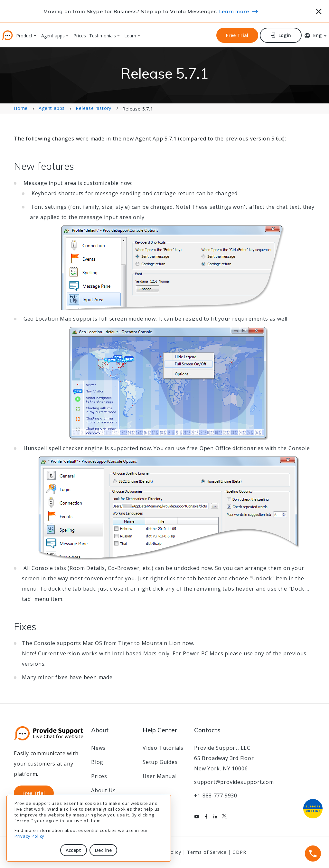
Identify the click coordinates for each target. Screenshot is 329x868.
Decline (103, 850)
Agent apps (53, 36)
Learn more (234, 11)
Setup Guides (160, 762)
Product (24, 36)
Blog (97, 762)
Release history (94, 108)
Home (21, 108)
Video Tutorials (163, 748)
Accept (74, 850)
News (98, 748)
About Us (103, 790)
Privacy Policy (29, 836)
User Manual (160, 776)
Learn (130, 36)
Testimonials (103, 36)
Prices (80, 36)
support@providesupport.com (234, 782)
